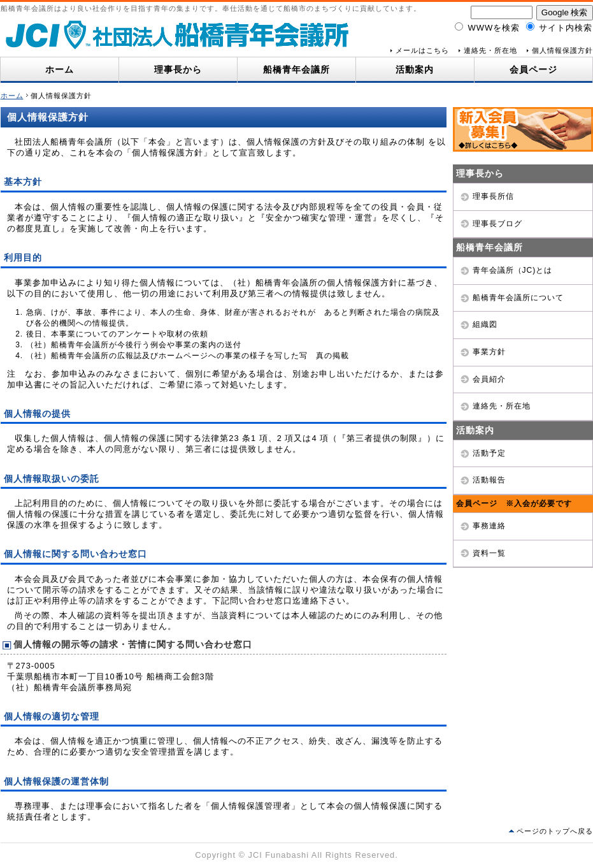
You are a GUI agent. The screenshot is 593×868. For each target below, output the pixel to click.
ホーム (60, 70)
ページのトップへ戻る (555, 831)
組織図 (485, 324)
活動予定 (489, 453)
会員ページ (533, 70)
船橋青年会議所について (518, 298)
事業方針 (489, 352)
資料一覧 (489, 553)
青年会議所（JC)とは (513, 270)
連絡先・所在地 (490, 50)
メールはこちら (422, 50)
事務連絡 (489, 526)
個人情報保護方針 (562, 50)
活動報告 (489, 480)
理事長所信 (493, 196)
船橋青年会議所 (296, 70)
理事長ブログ (497, 224)
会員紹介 (489, 379)
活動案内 (415, 70)
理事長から (178, 70)
